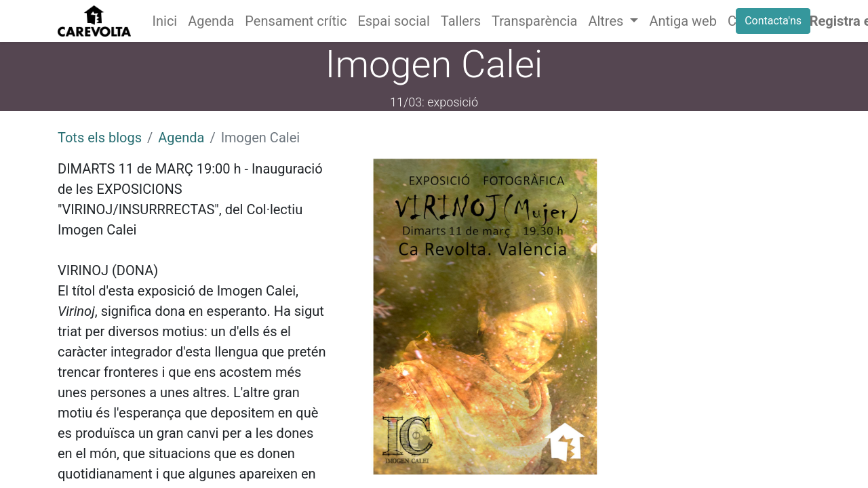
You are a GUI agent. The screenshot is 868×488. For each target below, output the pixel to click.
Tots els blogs (100, 138)
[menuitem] (165, 21)
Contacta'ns (773, 21)
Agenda (181, 138)
